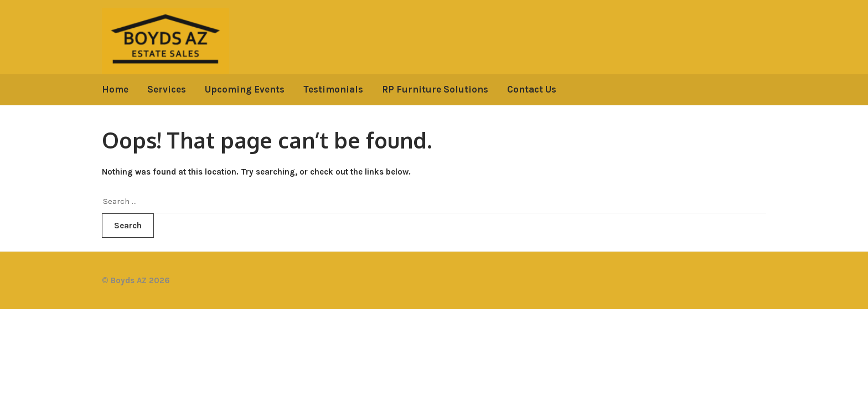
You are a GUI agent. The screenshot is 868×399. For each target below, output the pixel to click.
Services (167, 89)
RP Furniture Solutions (435, 89)
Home (115, 89)
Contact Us (532, 89)
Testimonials (333, 89)
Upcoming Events (245, 89)
